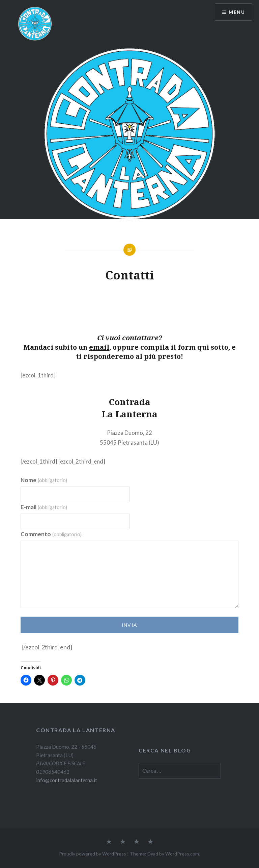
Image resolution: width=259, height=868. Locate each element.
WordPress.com (182, 854)
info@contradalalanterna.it (67, 780)
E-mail (44, 507)
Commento (51, 534)
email (99, 347)
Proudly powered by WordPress (93, 854)
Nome (44, 480)
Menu (237, 12)
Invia (130, 625)
